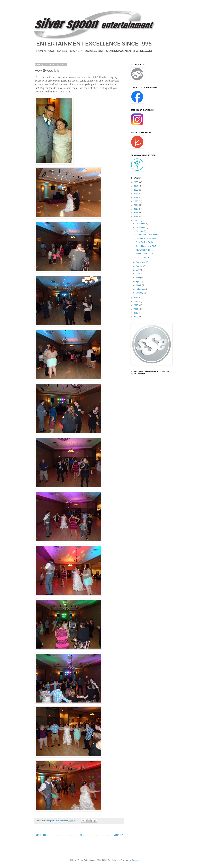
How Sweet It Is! (143, 250)
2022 (136, 194)
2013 (136, 301)
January (140, 293)
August (139, 266)
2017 (136, 213)
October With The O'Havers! (148, 235)
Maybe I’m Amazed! (144, 254)
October (140, 231)
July (138, 270)
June (138, 274)
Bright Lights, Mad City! (146, 246)
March (139, 285)
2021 (136, 198)
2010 (136, 313)
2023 (136, 190)
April (138, 281)
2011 (136, 309)
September (141, 262)
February (140, 289)
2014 (136, 298)
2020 (136, 201)
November (141, 228)
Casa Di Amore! (142, 258)
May (138, 278)
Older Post (118, 835)
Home (80, 835)
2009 (136, 317)
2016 (136, 217)
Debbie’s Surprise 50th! (146, 239)
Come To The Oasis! (144, 242)
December (141, 224)
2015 (136, 220)
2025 (136, 182)
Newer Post (40, 835)
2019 (136, 205)
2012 (136, 305)
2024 (136, 186)
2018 (136, 209)
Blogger (135, 860)
